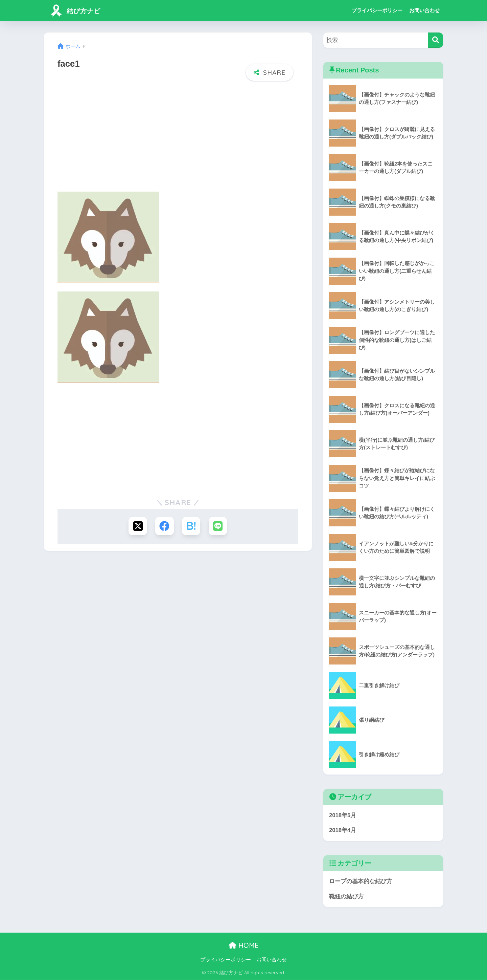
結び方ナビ (77, 10)
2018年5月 (343, 815)
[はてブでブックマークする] (191, 526)
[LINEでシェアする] (218, 526)
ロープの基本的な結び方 (361, 882)
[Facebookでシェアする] (165, 526)
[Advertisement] (178, 138)
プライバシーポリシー (377, 10)
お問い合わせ (424, 10)
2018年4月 (343, 831)
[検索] (435, 40)
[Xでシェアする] (137, 526)
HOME (244, 946)
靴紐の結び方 (346, 897)
